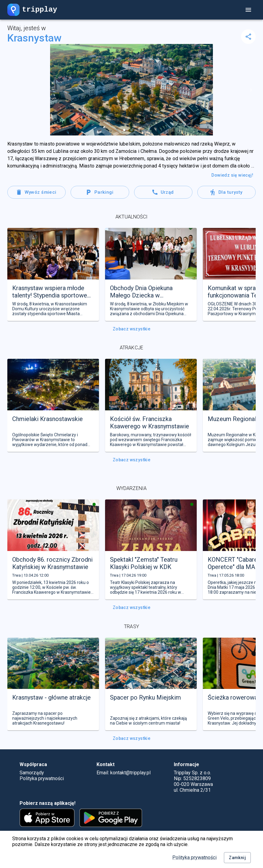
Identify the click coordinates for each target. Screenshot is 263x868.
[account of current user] (248, 10)
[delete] (248, 37)
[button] (124, 130)
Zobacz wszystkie (131, 329)
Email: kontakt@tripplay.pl (124, 773)
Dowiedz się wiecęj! (232, 175)
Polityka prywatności (194, 857)
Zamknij (237, 858)
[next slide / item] (251, 90)
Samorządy (32, 773)
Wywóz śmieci (37, 192)
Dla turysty (226, 192)
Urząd (163, 192)
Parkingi (100, 192)
